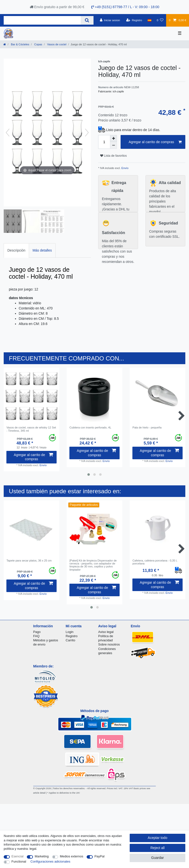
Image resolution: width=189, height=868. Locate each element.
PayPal (100, 856)
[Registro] (134, 20)
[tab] (16, 250)
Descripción (16, 250)
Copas (38, 44)
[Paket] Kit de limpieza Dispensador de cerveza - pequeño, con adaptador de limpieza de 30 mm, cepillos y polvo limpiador (93, 565)
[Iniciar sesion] (110, 20)
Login (70, 632)
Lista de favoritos (113, 156)
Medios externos (71, 856)
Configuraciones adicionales (50, 861)
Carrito (71, 640)
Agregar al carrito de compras (155, 142)
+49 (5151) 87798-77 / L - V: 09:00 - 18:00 (125, 7)
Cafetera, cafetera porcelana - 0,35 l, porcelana (155, 562)
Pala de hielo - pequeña (147, 427)
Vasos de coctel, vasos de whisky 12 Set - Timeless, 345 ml (31, 429)
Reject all (157, 848)
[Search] (87, 20)
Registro (72, 636)
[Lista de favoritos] (160, 20)
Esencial (18, 856)
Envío (125, 168)
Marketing (42, 856)
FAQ (36, 636)
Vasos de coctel (56, 44)
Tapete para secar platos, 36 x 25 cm (29, 561)
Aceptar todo (157, 838)
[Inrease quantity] (113, 138)
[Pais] (150, 20)
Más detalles (42, 250)
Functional (19, 861)
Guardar (157, 858)
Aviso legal (106, 632)
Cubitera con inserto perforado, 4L (90, 427)
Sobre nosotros (109, 644)
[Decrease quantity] (113, 145)
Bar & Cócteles (20, 44)
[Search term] (42, 20)
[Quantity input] (104, 142)
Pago (37, 632)
